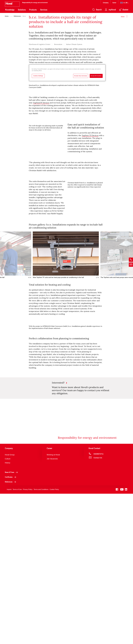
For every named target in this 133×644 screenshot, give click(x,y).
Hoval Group (10, 605)
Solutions (22, 10)
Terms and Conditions (41, 640)
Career (115, 3)
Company (106, 3)
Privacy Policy (28, 640)
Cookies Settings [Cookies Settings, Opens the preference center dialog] (38, 76)
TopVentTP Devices (41, 196)
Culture (8, 609)
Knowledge (10, 10)
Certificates (11, 627)
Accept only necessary (81, 76)
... (11, 16)
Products (33, 10)
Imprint (9, 640)
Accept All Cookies (96, 76)
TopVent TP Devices (90, 229)
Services (44, 10)
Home (7, 16)
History (8, 613)
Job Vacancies (52, 609)
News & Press (12, 622)
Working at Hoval (53, 605)
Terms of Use (17, 640)
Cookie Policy (54, 640)
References (17, 16)
